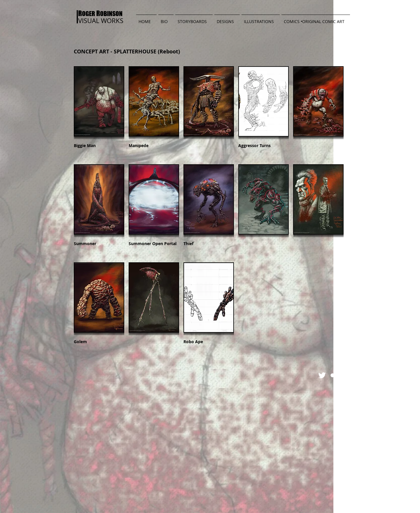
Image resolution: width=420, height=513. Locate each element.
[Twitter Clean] (322, 375)
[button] (194, 19)
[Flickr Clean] (335, 375)
